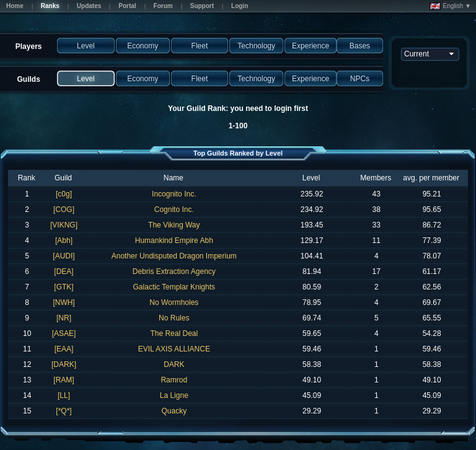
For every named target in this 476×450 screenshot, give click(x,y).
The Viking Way (174, 225)
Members (376, 178)
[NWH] (64, 302)
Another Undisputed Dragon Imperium (174, 256)
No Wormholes (174, 302)
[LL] (64, 395)
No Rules (174, 318)
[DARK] (64, 364)
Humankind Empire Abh (174, 240)
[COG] (64, 210)
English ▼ (450, 6)
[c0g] (64, 194)
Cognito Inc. (174, 210)
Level (311, 178)
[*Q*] (64, 411)
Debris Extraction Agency (174, 271)
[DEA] (64, 271)
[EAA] (64, 349)
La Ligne (174, 395)
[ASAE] (64, 333)
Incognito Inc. (174, 194)
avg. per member (431, 178)
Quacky (174, 411)
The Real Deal (174, 333)
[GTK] (64, 287)
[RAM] (64, 380)
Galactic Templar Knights (174, 287)
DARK (174, 364)
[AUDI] (64, 256)
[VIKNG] (64, 225)
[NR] (64, 318)
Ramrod (174, 380)
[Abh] (64, 240)
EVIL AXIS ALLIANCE (174, 349)
